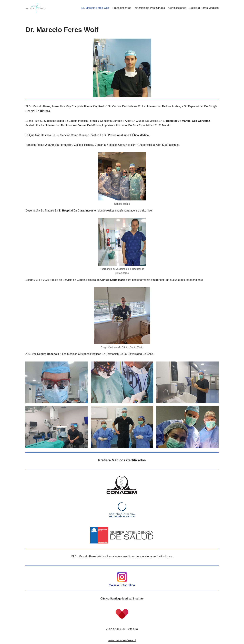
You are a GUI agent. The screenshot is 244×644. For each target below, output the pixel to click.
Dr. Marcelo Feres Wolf (95, 8)
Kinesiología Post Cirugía (150, 8)
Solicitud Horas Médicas (204, 8)
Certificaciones (177, 8)
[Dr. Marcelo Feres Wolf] (36, 8)
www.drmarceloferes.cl (122, 640)
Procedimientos (122, 8)
